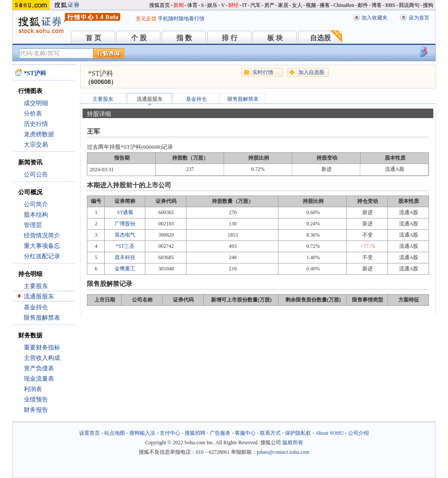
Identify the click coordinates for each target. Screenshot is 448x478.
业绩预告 (36, 399)
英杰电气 (125, 235)
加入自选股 (311, 72)
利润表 (33, 389)
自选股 (320, 38)
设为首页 (419, 18)
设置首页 (90, 433)
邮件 (363, 5)
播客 (325, 5)
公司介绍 (358, 433)
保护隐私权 (298, 433)
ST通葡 (125, 212)
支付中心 (170, 433)
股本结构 (36, 215)
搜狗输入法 (142, 433)
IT (245, 5)
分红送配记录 (42, 256)
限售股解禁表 (42, 318)
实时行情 (263, 72)
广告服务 (220, 433)
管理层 (33, 225)
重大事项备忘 (42, 246)
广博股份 (125, 224)
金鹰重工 (125, 269)
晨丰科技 (125, 257)
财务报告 (36, 410)
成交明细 (36, 103)
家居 (283, 5)
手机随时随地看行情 (181, 19)
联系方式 (270, 433)
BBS (390, 5)
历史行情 (36, 124)
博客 (377, 5)
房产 (269, 5)
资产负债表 (39, 368)
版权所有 (293, 443)
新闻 (179, 5)
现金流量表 (39, 379)
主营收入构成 (42, 358)
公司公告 (36, 175)
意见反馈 (146, 19)
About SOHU (330, 433)
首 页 (93, 38)
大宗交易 (36, 145)
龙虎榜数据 (39, 134)
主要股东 (36, 286)
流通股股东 (39, 297)
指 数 (184, 38)
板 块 (275, 38)
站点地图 (115, 433)
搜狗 (428, 5)
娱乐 (212, 5)
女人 (297, 5)
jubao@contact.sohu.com (283, 452)
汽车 (256, 5)
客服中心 (245, 433)
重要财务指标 (42, 348)
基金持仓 (36, 307)
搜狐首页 (160, 5)
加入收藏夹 (374, 18)
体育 (192, 5)
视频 (311, 5)
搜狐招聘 (195, 433)
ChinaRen (344, 5)
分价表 (33, 114)
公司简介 (36, 204)
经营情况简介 (42, 236)
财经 (234, 5)
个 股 (139, 38)
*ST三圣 (125, 246)
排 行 (230, 38)
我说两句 (409, 5)
